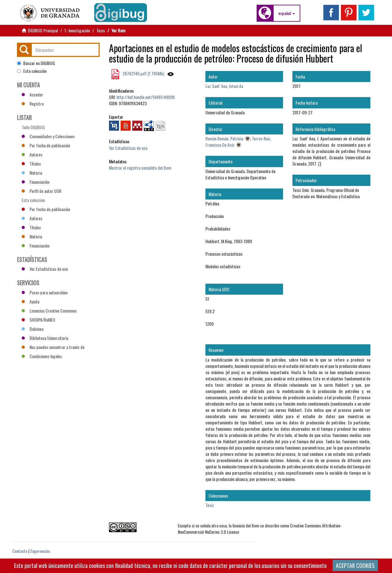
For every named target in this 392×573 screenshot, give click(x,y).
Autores (32, 154)
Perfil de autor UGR (41, 191)
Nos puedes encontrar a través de (53, 347)
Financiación (35, 182)
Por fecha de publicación (46, 145)
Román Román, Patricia (224, 138)
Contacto (20, 551)
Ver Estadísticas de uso (128, 148)
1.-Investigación (77, 30)
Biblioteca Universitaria (45, 338)
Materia (32, 173)
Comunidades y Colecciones (48, 136)
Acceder (32, 94)
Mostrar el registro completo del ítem (140, 168)
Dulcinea (33, 329)
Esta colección (32, 71)
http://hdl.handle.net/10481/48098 (146, 97)
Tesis (101, 30)
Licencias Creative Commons (49, 311)
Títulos (31, 164)
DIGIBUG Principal (43, 30)
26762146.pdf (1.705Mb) (143, 73)
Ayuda (30, 301)
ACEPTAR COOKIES (355, 565)
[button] (287, 13)
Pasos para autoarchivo (45, 292)
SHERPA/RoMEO (38, 320)
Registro (33, 104)
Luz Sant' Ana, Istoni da (224, 86)
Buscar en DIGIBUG (36, 63)
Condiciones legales (42, 356)
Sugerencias (40, 551)
